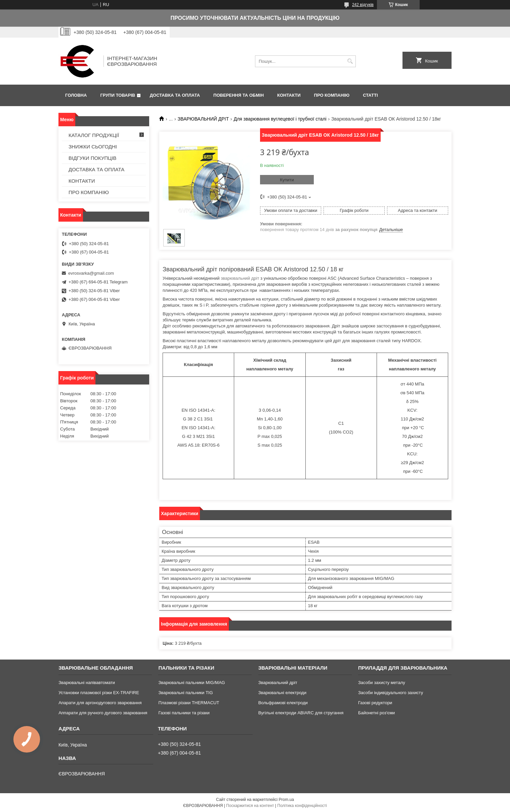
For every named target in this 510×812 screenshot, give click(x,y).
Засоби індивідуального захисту (391, 693)
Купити (287, 180)
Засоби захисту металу (382, 683)
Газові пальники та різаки (184, 713)
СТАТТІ (370, 95)
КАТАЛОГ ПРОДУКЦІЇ (94, 135)
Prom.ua (286, 800)
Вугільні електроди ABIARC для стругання (301, 713)
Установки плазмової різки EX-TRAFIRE (99, 693)
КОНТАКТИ (289, 95)
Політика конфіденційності (302, 806)
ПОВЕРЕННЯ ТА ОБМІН (239, 95)
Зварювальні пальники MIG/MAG (192, 683)
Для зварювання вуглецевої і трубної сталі (280, 119)
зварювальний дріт (240, 278)
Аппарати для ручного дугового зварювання (103, 713)
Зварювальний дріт (278, 683)
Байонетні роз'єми (376, 713)
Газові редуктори (375, 703)
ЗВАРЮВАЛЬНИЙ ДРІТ (203, 119)
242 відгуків (363, 5)
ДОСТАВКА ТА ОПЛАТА (175, 95)
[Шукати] (350, 61)
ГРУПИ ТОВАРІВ (118, 95)
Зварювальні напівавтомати (87, 683)
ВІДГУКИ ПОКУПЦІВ (93, 158)
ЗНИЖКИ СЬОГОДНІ (93, 147)
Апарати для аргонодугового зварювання (100, 703)
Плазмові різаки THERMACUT (189, 703)
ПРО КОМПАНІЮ (332, 95)
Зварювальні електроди (282, 693)
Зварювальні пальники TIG (185, 693)
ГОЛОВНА (76, 95)
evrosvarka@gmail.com (91, 273)
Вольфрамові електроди (283, 703)
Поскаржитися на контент (250, 806)
